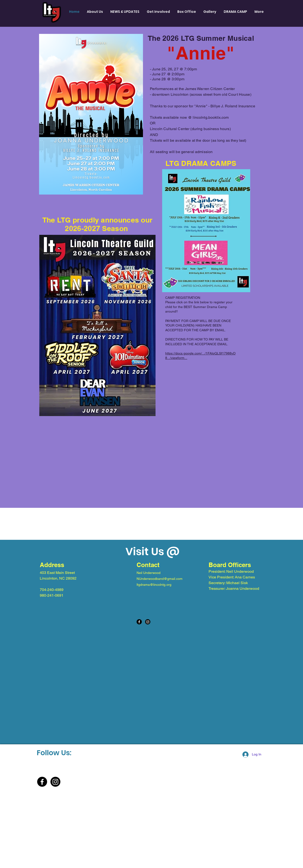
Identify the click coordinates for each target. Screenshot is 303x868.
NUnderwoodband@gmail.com (160, 579)
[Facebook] (139, 622)
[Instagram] (148, 622)
